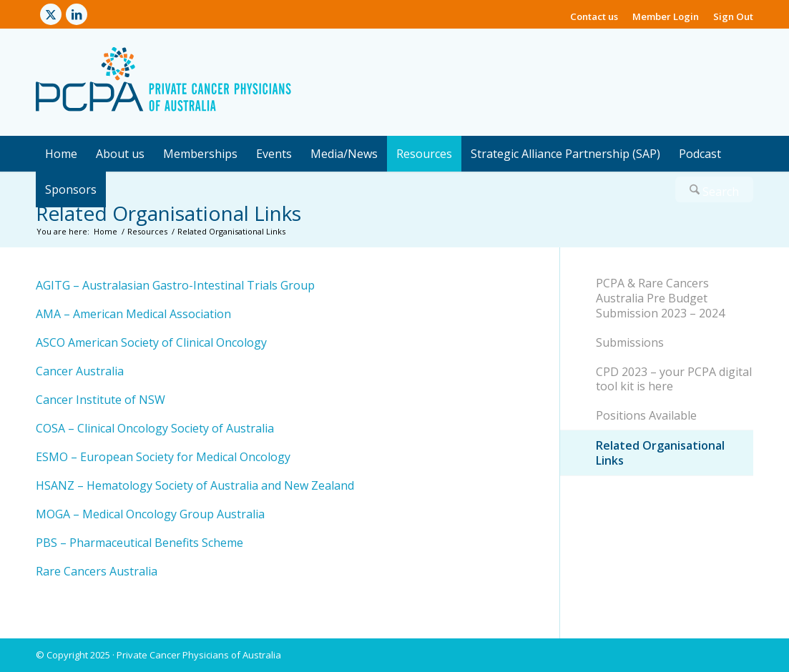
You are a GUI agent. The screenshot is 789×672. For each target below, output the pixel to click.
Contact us (594, 16)
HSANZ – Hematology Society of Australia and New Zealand (195, 485)
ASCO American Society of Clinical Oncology (151, 342)
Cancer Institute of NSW (101, 400)
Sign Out (733, 16)
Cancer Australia (80, 371)
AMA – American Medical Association (133, 314)
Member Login (666, 16)
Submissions (630, 342)
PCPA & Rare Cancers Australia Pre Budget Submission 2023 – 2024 (660, 298)
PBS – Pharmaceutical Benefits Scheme (139, 543)
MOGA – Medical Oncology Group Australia (150, 514)
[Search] (714, 189)
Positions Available (646, 415)
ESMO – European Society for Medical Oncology (163, 457)
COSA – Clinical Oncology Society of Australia (155, 428)
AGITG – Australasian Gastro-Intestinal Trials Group (175, 285)
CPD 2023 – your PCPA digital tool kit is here (674, 379)
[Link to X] (51, 14)
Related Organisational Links (168, 213)
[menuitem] (594, 11)
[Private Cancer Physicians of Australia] (163, 82)
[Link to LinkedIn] (77, 14)
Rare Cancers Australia (97, 571)
